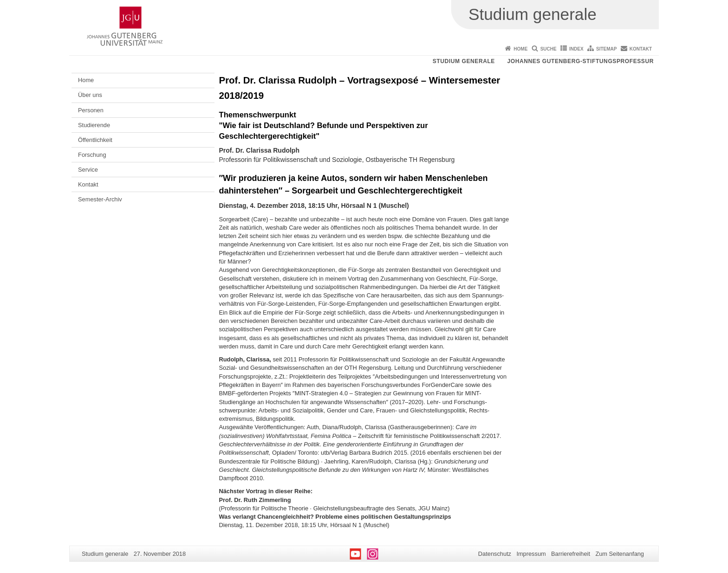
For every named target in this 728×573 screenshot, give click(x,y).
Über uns (90, 95)
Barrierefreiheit (571, 554)
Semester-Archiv (100, 199)
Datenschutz (495, 554)
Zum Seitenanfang (620, 554)
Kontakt (641, 49)
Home (520, 49)
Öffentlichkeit (95, 140)
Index (576, 49)
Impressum (531, 554)
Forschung (92, 155)
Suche (549, 49)
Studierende (94, 125)
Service (88, 170)
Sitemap (606, 49)
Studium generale (464, 61)
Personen (91, 110)
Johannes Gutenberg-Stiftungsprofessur (580, 61)
